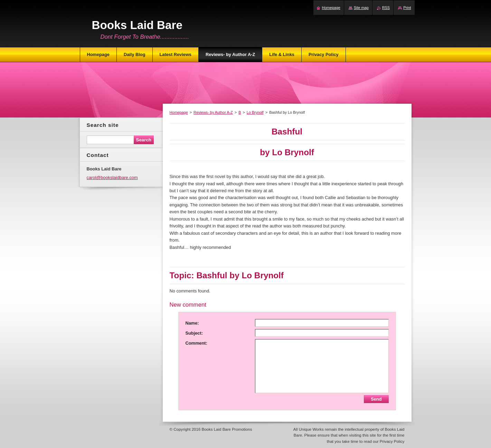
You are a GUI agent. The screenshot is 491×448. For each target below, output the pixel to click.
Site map (361, 8)
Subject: (194, 333)
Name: (192, 323)
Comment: (196, 343)
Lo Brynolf (255, 112)
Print (407, 8)
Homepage (179, 112)
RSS (386, 8)
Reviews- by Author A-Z (213, 112)
